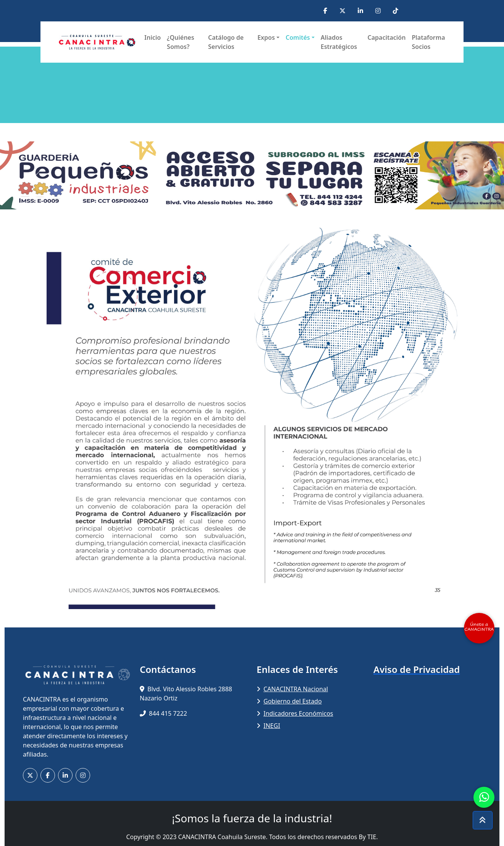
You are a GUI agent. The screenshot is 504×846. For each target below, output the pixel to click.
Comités (298, 37)
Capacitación (386, 37)
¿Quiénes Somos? (181, 42)
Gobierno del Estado (289, 701)
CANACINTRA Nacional (292, 689)
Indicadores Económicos (295, 713)
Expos (266, 37)
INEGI (268, 726)
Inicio (153, 37)
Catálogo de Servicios (226, 42)
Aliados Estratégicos (339, 42)
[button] (38, 175)
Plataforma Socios (428, 42)
